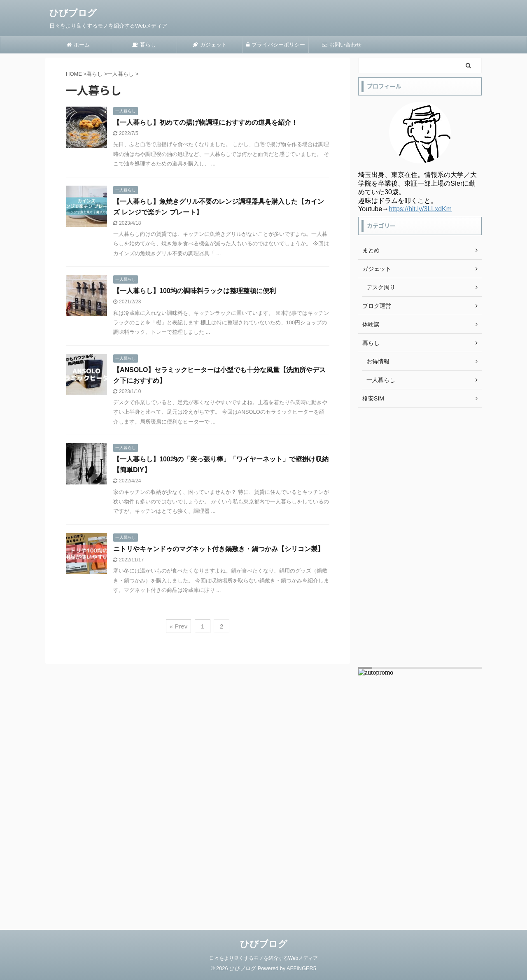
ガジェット (210, 45)
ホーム (78, 45)
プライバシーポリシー (276, 45)
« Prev (178, 626)
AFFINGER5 (301, 968)
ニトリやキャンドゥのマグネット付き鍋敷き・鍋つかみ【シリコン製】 (219, 549)
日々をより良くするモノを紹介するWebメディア (263, 958)
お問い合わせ (342, 45)
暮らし (144, 45)
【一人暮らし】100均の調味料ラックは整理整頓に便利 (195, 291)
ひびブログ (73, 13)
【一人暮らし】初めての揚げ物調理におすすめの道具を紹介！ (205, 122)
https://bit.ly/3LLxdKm (420, 209)
